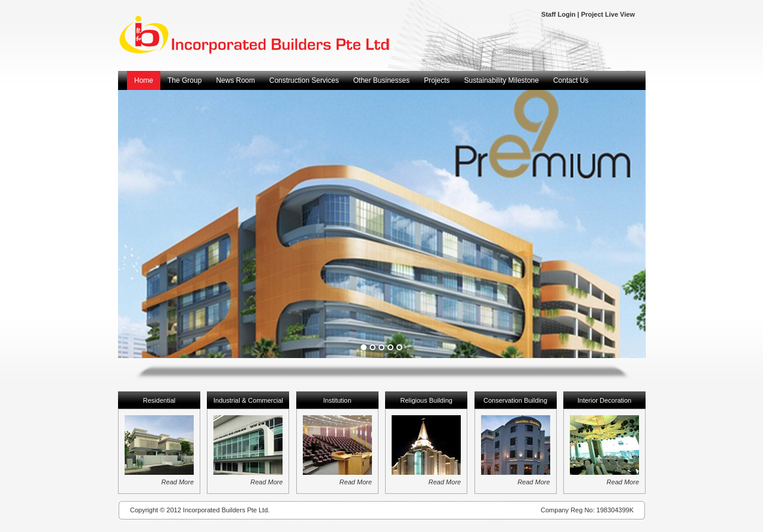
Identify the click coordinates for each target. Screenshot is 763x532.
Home (144, 80)
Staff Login (558, 14)
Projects (437, 80)
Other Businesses (381, 80)
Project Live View (608, 14)
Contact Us (571, 80)
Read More (178, 482)
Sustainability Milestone (502, 80)
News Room (235, 80)
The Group (184, 80)
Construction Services (304, 80)
